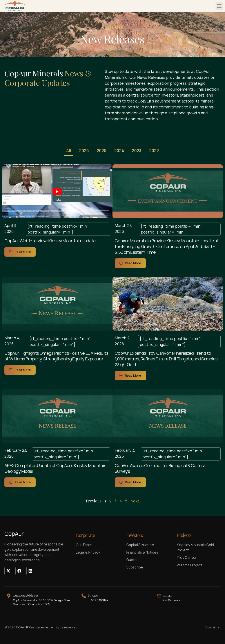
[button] (219, 6)
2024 (120, 151)
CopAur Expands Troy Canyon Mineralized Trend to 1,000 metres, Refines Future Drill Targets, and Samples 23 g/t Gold (166, 359)
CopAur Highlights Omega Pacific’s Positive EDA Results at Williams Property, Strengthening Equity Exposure (56, 356)
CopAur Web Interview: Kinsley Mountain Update (50, 241)
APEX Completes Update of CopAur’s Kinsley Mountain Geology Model (55, 469)
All (67, 151)
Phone (93, 595)
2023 (138, 151)
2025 (101, 151)
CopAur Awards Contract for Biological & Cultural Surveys (160, 469)
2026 (83, 151)
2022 (156, 151)
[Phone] (84, 596)
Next (135, 501)
